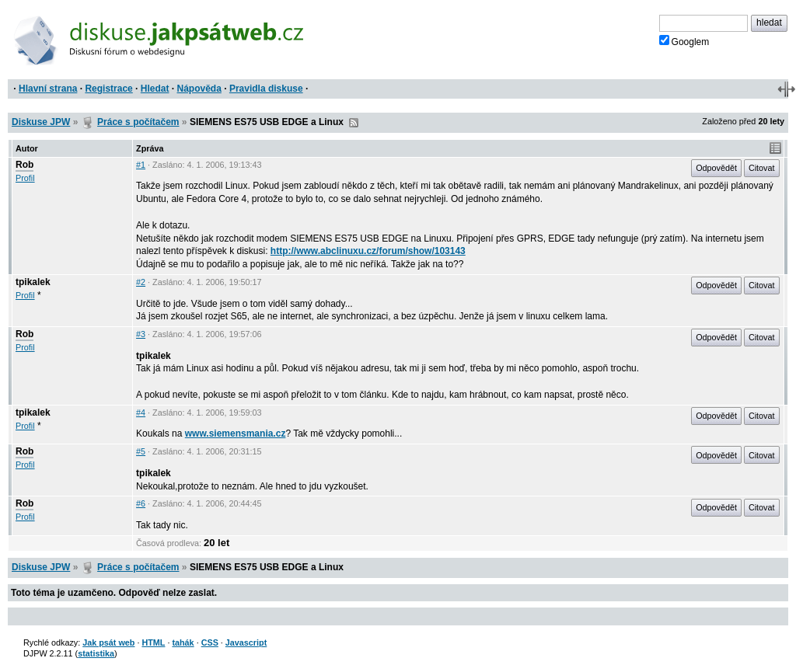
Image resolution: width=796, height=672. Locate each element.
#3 (141, 334)
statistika (96, 653)
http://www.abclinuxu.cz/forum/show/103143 (368, 251)
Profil (25, 178)
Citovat (762, 168)
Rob (24, 165)
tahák (183, 642)
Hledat (155, 89)
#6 (141, 503)
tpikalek (33, 282)
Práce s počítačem (138, 122)
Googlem (684, 41)
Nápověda (199, 89)
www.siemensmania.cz (236, 433)
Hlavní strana (48, 89)
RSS (354, 123)
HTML (153, 642)
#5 (141, 451)
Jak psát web (108, 642)
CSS (210, 642)
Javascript (246, 642)
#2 (141, 282)
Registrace (108, 89)
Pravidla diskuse (266, 89)
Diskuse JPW (41, 122)
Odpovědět (716, 168)
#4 (141, 413)
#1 (141, 165)
